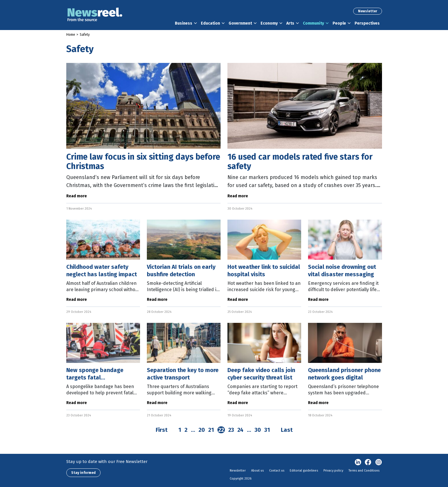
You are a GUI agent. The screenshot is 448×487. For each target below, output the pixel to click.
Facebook (368, 462)
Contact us (277, 471)
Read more (77, 196)
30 (258, 430)
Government (240, 23)
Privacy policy (333, 471)
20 (202, 430)
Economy (269, 23)
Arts (290, 23)
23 (231, 430)
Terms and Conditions (364, 471)
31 (267, 430)
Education (210, 23)
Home (71, 35)
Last (287, 430)
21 (211, 430)
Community (313, 23)
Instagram (379, 462)
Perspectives (367, 23)
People (339, 23)
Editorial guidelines (304, 471)
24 (240, 430)
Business (184, 23)
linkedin (358, 462)
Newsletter (368, 11)
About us (257, 471)
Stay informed (83, 473)
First (162, 430)
